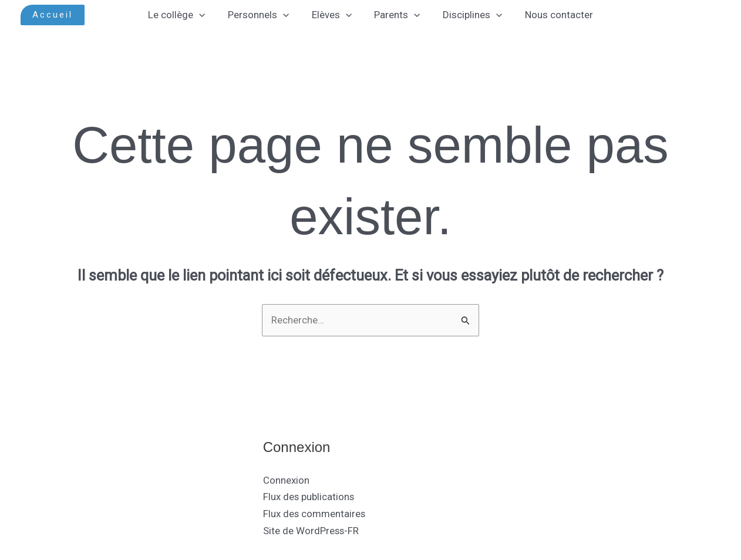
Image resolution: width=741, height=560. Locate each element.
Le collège (183, 15)
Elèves (333, 15)
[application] (206, 15)
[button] (53, 15)
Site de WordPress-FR (311, 531)
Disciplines (468, 15)
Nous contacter (552, 15)
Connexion (286, 480)
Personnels (262, 15)
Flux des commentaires (315, 514)
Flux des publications (309, 497)
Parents (396, 15)
